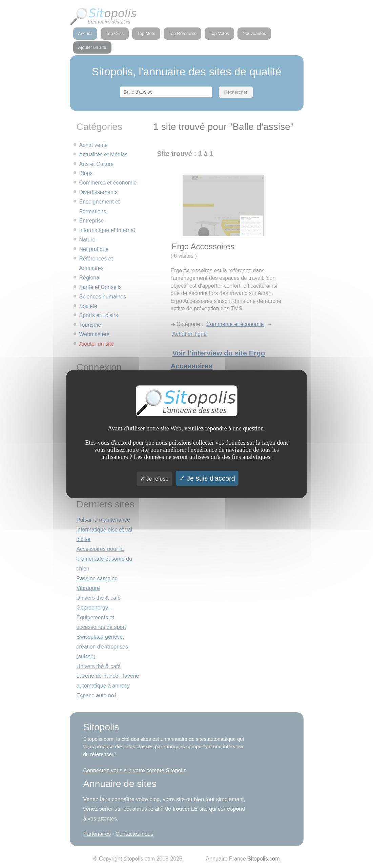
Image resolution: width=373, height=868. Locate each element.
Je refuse (154, 479)
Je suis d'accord (207, 478)
